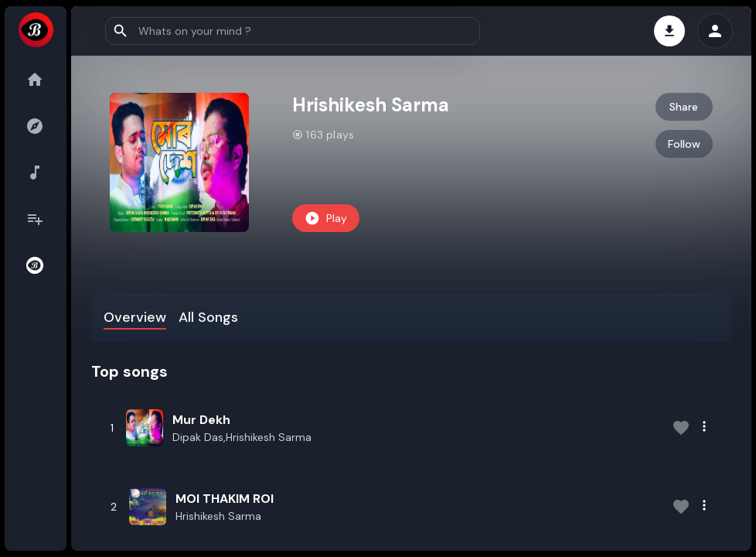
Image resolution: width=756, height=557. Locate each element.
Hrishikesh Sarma (218, 516)
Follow (684, 144)
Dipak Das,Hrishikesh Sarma (242, 437)
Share (684, 107)
